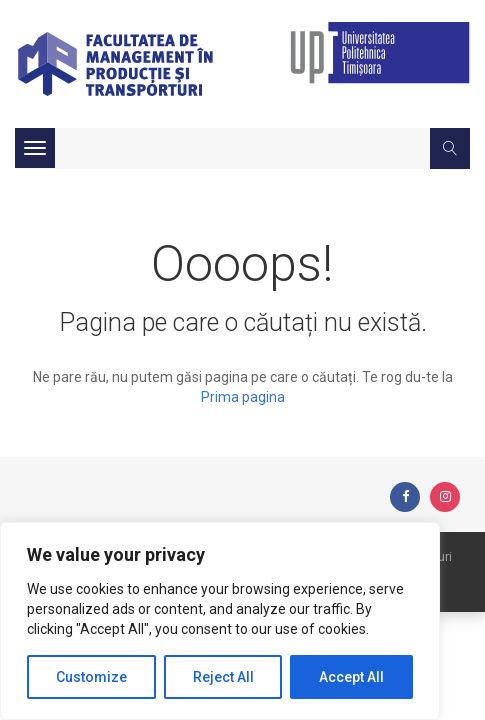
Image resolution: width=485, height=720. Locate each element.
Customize (91, 677)
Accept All (351, 677)
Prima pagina (243, 397)
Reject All (223, 677)
